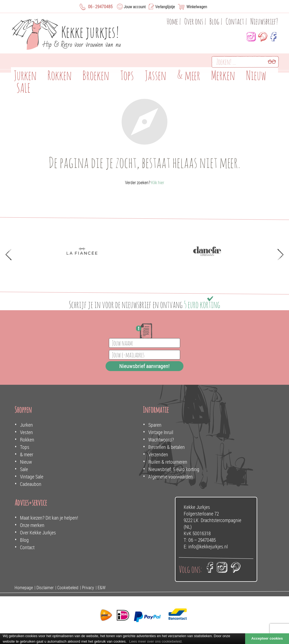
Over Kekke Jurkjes (38, 532)
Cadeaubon (31, 484)
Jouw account (135, 7)
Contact (235, 21)
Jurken (26, 425)
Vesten (26, 432)
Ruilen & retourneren (168, 462)
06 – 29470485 (202, 540)
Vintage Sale (32, 477)
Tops (25, 447)
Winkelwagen (197, 7)
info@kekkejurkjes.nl (208, 546)
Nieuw (26, 462)
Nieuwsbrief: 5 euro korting (174, 469)
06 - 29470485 (100, 7)
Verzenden (158, 454)
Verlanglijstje (165, 7)
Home (172, 21)
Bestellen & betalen (167, 447)
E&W (102, 588)
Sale (24, 469)
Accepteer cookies (267, 638)
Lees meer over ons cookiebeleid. (156, 641)
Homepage (24, 588)
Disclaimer (45, 588)
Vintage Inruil (161, 432)
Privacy (88, 588)
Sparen (155, 425)
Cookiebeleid (68, 588)
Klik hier (158, 183)
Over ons (194, 21)
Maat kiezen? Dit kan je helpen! (49, 518)
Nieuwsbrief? (264, 21)
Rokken (27, 440)
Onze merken (32, 525)
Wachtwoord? (161, 440)
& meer (27, 454)
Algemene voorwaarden (171, 477)
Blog (214, 21)
